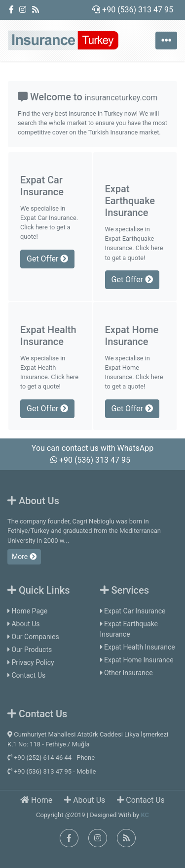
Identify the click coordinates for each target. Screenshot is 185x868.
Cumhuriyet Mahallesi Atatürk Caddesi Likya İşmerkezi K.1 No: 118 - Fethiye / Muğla (88, 739)
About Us (24, 624)
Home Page (27, 611)
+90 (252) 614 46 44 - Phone (51, 758)
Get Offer (47, 259)
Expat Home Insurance (137, 660)
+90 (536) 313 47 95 (133, 10)
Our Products (30, 650)
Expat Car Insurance (133, 611)
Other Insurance (127, 673)
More (24, 557)
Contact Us (26, 675)
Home (36, 800)
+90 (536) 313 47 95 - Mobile (52, 771)
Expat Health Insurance (138, 647)
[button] (14, 67)
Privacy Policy (31, 662)
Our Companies (33, 637)
